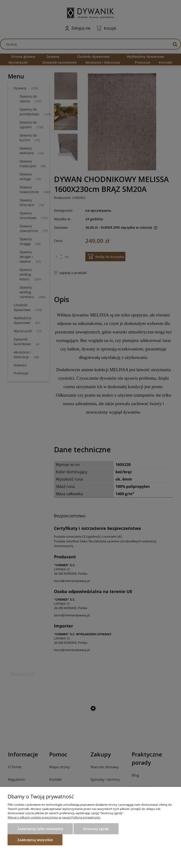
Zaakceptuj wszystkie (35, 840)
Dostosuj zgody (96, 829)
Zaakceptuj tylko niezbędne (40, 829)
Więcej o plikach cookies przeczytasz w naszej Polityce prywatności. (54, 817)
